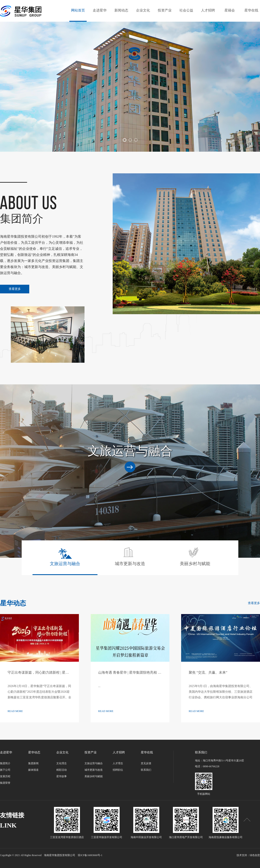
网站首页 (78, 10)
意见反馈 (146, 763)
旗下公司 (5, 770)
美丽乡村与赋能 (195, 556)
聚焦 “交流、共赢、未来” (208, 672)
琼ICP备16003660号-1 (90, 855)
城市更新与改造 (130, 556)
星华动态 (34, 752)
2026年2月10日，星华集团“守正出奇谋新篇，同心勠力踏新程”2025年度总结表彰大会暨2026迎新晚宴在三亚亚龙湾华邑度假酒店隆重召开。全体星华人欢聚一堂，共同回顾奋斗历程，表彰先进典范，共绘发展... (39, 697)
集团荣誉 (5, 783)
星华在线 (251, 10)
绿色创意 (255, 855)
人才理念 (118, 763)
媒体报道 (33, 770)
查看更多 (15, 289)
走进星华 (100, 10)
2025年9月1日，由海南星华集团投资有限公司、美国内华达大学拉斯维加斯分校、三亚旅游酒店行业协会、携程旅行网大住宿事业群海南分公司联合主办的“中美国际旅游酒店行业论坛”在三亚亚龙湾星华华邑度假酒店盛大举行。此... (221, 697)
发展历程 (5, 776)
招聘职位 (118, 770)
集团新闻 (33, 763)
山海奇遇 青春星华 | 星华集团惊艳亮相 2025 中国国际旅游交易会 (147, 672)
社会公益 (186, 10)
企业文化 (143, 10)
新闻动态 (121, 10)
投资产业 (165, 10)
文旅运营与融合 (65, 556)
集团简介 (5, 763)
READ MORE (15, 711)
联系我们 (146, 770)
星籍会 (230, 10)
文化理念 (62, 763)
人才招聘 (208, 10)
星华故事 (62, 776)
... (99, 686)
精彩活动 (62, 770)
